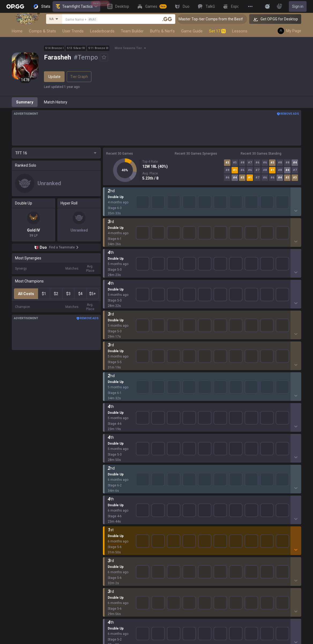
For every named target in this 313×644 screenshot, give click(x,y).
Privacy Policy (250, 467)
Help (241, 480)
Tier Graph (79, 77)
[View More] (250, 6)
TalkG (108, 583)
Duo (106, 577)
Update (54, 77)
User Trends (73, 31)
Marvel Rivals (114, 506)
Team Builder (132, 31)
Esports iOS (177, 538)
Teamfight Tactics (76, 6)
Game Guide (192, 31)
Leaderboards (102, 31)
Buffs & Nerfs (162, 31)
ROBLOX (110, 532)
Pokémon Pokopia (118, 538)
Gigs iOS (174, 512)
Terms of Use (249, 474)
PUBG (108, 493)
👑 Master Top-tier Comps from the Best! (217, 19)
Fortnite (109, 512)
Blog (64, 480)
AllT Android (178, 480)
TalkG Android (179, 519)
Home (17, 31)
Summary (25, 102)
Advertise (293, 474)
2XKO (108, 500)
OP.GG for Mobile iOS (185, 474)
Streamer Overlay (118, 602)
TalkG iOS (176, 525)
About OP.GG (71, 467)
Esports (109, 590)
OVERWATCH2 (115, 487)
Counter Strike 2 (117, 519)
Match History (56, 102)
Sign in (298, 6)
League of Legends (119, 467)
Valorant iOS (178, 500)
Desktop (110, 564)
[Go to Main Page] (15, 6)
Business (292, 467)
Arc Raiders (113, 525)
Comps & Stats (42, 31)
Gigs (107, 596)
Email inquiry (248, 487)
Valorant (110, 480)
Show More (202, 195)
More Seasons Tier (128, 48)
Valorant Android (182, 493)
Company (68, 474)
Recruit (291, 480)
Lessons (240, 31)
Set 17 (217, 31)
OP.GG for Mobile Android (189, 467)
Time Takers (113, 551)
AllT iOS (174, 487)
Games (109, 570)
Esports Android (181, 532)
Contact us (247, 493)
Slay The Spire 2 (117, 545)
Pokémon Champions (121, 557)
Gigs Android (178, 506)
